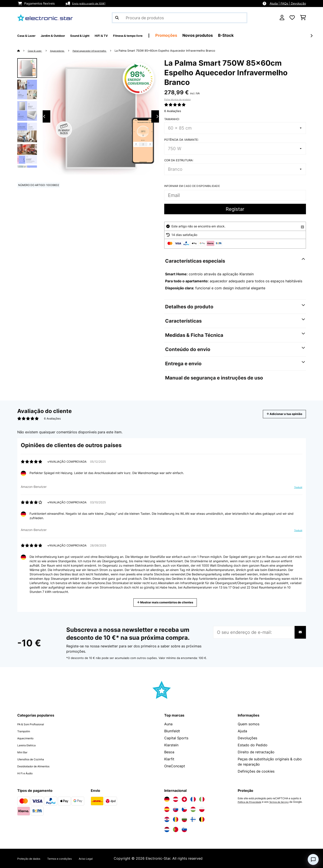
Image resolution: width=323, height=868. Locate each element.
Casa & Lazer (38, 51)
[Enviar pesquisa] (117, 18)
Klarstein (171, 745)
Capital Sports (176, 738)
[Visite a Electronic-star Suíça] (184, 799)
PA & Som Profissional (36, 724)
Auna (168, 724)
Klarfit (169, 759)
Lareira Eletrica (30, 745)
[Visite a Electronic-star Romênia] (176, 819)
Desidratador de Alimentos (39, 766)
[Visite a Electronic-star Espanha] (167, 809)
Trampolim (26, 731)
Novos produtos (235, 35)
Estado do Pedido (253, 745)
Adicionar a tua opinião (278, 414)
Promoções (203, 35)
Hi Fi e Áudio (28, 773)
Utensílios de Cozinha (35, 759)
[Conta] (282, 18)
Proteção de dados (33, 858)
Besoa (169, 752)
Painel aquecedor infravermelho (104, 51)
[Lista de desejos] (292, 18)
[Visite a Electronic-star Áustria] (176, 799)
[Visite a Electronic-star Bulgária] (184, 819)
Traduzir (296, 489)
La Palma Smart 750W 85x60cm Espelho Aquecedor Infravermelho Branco (184, 51)
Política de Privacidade (252, 802)
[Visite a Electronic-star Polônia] (202, 809)
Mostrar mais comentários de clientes (167, 602)
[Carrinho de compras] (303, 18)
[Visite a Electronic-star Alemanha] (167, 799)
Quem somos (249, 724)
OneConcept (175, 766)
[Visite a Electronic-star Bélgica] (202, 819)
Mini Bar (24, 752)
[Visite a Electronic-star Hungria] (193, 809)
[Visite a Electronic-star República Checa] (184, 809)
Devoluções (247, 738)
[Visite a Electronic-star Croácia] (167, 819)
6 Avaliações (173, 111)
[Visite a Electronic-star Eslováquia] (176, 809)
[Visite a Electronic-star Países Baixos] (167, 829)
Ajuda (242, 731)
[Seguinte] (311, 36)
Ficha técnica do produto (177, 99)
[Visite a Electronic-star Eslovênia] (184, 829)
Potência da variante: (182, 140)
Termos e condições (73, 858)
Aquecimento (28, 738)
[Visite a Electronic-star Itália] (202, 799)
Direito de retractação (256, 752)
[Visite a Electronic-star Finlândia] (193, 819)
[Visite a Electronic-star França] (193, 799)
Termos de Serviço (285, 802)
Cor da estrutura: (179, 160)
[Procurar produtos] (180, 18)
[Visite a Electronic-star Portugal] (176, 829)
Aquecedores (64, 51)
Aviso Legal (106, 858)
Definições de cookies (256, 771)
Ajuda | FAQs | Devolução (288, 3)
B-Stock (263, 35)
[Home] (23, 51)
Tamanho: (172, 119)
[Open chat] (313, 859)
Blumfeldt (172, 731)
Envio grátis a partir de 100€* (93, 3)
